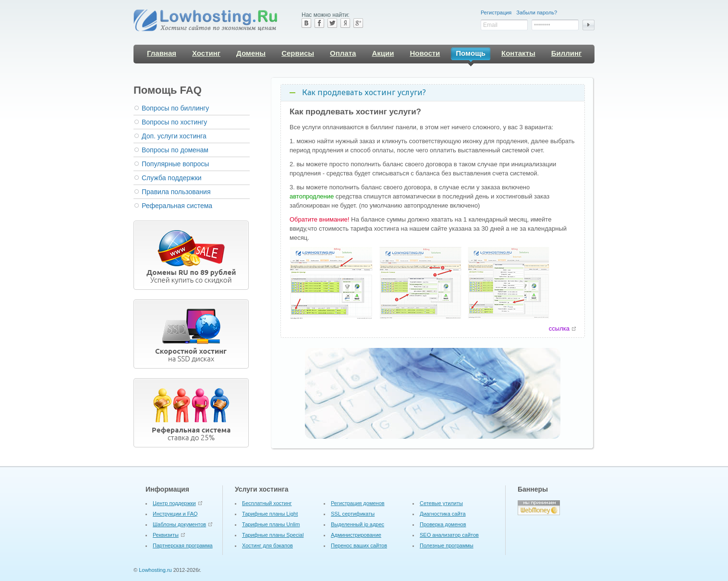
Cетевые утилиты (441, 498)
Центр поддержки (174, 498)
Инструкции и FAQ (175, 508)
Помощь (471, 55)
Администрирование (356, 530)
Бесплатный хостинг (267, 498)
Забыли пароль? (537, 12)
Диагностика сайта (443, 508)
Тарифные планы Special (273, 530)
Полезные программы (447, 540)
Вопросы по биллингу (175, 108)
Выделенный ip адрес (358, 519)
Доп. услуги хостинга (174, 136)
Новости (425, 53)
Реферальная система (177, 206)
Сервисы (298, 53)
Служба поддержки (172, 178)
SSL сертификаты (353, 508)
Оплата (343, 53)
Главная (162, 53)
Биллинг (567, 53)
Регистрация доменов (358, 498)
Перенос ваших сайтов (359, 540)
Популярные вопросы (175, 164)
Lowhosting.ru (155, 565)
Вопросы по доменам (175, 150)
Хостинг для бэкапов (267, 540)
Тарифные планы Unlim (271, 519)
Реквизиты (166, 530)
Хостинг (206, 53)
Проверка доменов (443, 519)
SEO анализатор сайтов (449, 530)
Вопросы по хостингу (174, 122)
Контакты (518, 53)
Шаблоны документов (179, 519)
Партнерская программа (183, 540)
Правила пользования (176, 192)
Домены (251, 53)
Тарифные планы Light (270, 508)
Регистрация (496, 12)
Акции (383, 53)
